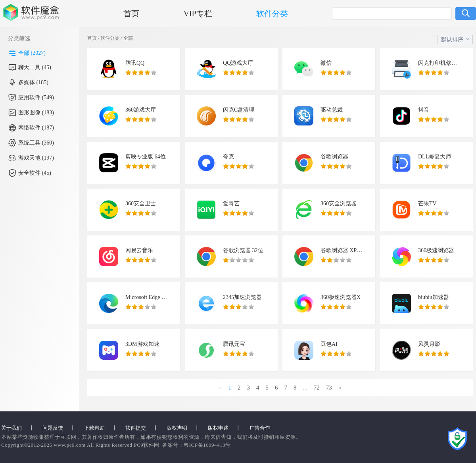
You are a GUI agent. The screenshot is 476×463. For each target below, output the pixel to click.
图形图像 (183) (36, 113)
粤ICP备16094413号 (207, 445)
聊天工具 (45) (35, 67)
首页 (131, 14)
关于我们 (12, 428)
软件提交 (136, 428)
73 (329, 388)
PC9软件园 (146, 445)
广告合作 (260, 428)
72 (317, 388)
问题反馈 (53, 428)
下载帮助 (94, 428)
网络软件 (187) (36, 128)
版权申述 (218, 428)
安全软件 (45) (35, 173)
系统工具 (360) (36, 143)
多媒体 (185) (33, 82)
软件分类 (272, 14)
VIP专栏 (198, 14)
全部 (128, 38)
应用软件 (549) (36, 97)
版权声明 (177, 428)
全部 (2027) (32, 53)
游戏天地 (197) (36, 158)
